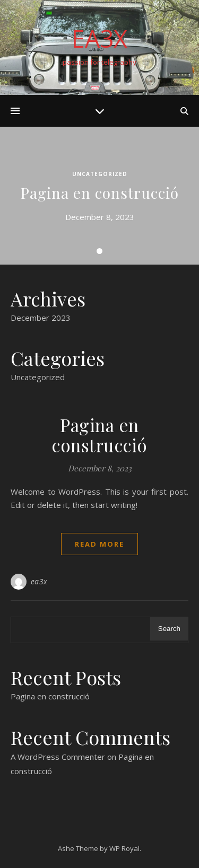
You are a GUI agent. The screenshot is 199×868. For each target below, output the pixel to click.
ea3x (39, 581)
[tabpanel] (99, 196)
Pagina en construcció (100, 193)
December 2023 (41, 318)
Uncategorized (100, 174)
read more (99, 544)
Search (169, 629)
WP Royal (124, 848)
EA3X (99, 38)
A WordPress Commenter (58, 757)
